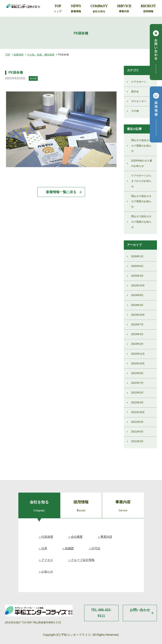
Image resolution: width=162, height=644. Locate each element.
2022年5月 (137, 393)
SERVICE (124, 9)
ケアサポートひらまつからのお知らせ (141, 181)
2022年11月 (138, 354)
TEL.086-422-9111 (101, 613)
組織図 (69, 548)
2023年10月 (138, 315)
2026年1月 (137, 256)
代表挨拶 (47, 537)
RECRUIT (148, 9)
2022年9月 (137, 373)
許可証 (96, 548)
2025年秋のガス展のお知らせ (142, 163)
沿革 (44, 548)
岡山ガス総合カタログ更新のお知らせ (141, 146)
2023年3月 (137, 344)
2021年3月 (137, 441)
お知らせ (47, 571)
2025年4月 (137, 276)
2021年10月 (138, 412)
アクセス (47, 560)
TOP (58, 9)
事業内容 (106, 537)
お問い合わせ (140, 610)
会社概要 (77, 537)
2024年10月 (138, 286)
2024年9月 (137, 295)
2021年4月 (137, 432)
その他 (135, 111)
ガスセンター (139, 101)
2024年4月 (137, 305)
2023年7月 (137, 325)
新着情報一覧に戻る (61, 192)
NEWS (76, 9)
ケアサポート (139, 82)
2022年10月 (138, 364)
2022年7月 (137, 383)
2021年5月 (137, 422)
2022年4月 (137, 403)
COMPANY (99, 9)
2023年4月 (137, 334)
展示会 (135, 92)
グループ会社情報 (83, 560)
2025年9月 (137, 266)
